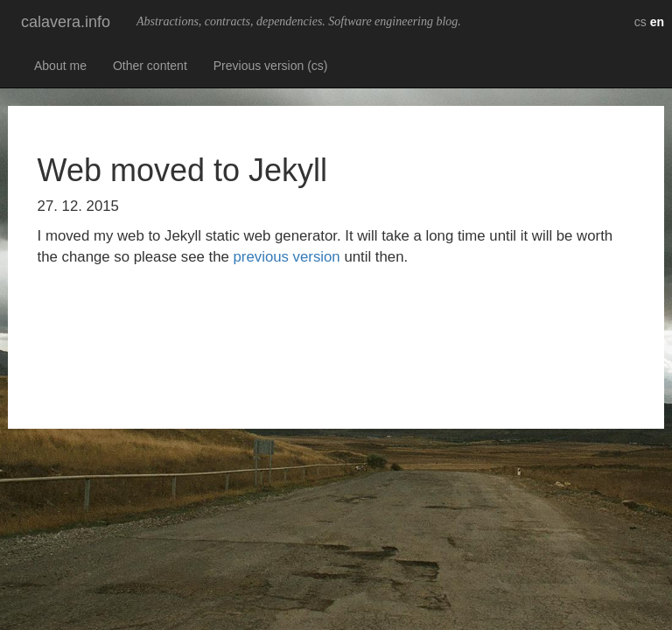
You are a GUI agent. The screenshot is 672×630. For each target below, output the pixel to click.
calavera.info (66, 22)
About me (60, 66)
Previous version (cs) (271, 66)
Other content (150, 66)
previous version (287, 257)
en (657, 22)
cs (640, 22)
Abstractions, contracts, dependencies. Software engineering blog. (299, 21)
